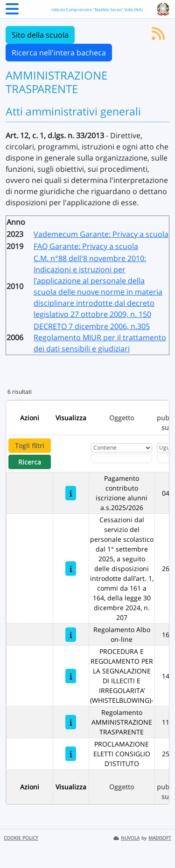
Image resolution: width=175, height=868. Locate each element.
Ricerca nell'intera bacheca (59, 53)
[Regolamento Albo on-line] (71, 635)
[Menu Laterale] (12, 12)
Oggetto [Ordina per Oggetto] (122, 418)
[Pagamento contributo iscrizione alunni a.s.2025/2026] (71, 493)
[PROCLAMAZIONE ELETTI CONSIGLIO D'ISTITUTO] (71, 754)
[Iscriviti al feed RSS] (158, 36)
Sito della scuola (40, 35)
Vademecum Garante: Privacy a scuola (101, 234)
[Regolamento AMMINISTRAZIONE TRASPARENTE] (71, 722)
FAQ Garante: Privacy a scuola (86, 246)
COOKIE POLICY (21, 838)
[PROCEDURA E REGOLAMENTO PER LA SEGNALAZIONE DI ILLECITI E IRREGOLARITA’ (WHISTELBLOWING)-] (71, 676)
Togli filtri (30, 446)
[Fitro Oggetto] (122, 458)
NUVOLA (126, 838)
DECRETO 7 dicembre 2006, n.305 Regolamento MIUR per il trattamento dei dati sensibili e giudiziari (100, 337)
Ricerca (30, 462)
